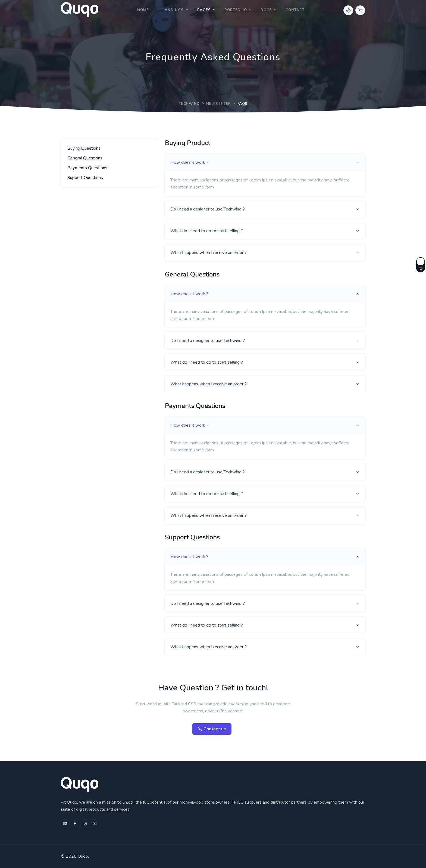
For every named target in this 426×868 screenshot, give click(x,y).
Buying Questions (84, 148)
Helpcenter (219, 104)
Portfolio (236, 10)
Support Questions (85, 178)
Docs (266, 10)
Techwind (189, 104)
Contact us (212, 729)
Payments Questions (87, 168)
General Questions (85, 158)
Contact (295, 10)
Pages (204, 10)
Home (143, 10)
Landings (173, 10)
